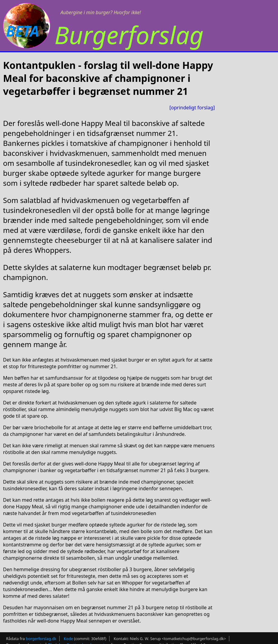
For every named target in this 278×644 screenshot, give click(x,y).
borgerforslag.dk (41, 639)
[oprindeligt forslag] (192, 108)
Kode (69, 639)
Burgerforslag (129, 35)
